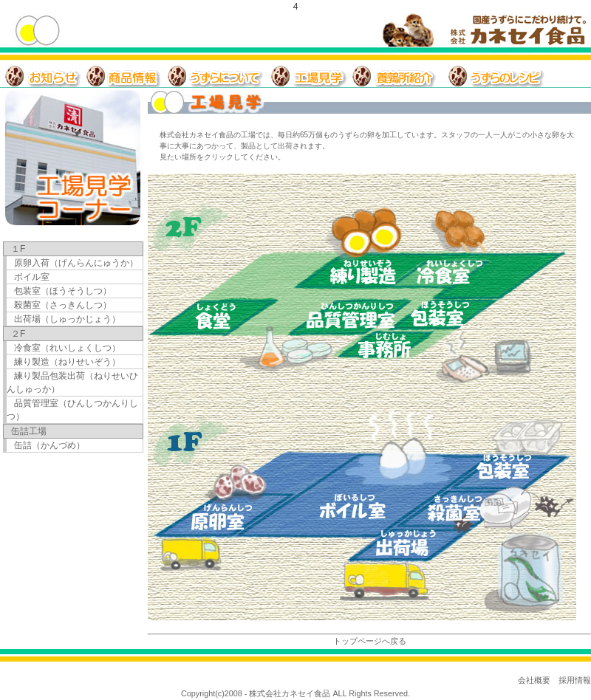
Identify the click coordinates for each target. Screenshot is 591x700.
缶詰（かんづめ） (49, 445)
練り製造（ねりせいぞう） (67, 362)
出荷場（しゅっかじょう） (67, 319)
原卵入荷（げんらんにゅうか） (76, 263)
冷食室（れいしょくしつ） (67, 348)
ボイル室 (32, 277)
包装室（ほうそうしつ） (63, 291)
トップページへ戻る (370, 641)
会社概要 (534, 680)
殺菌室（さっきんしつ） (63, 305)
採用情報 (575, 680)
